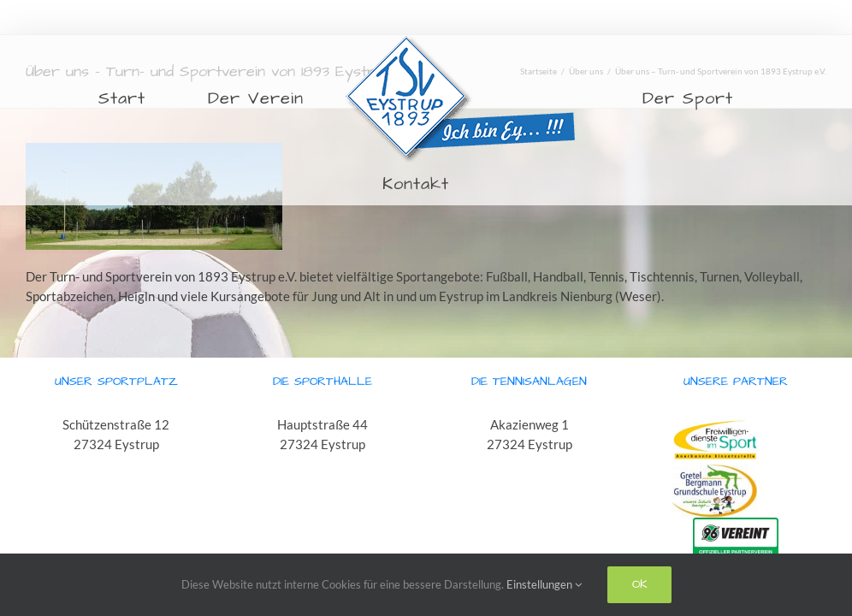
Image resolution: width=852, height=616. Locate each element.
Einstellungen (544, 584)
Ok (639, 584)
